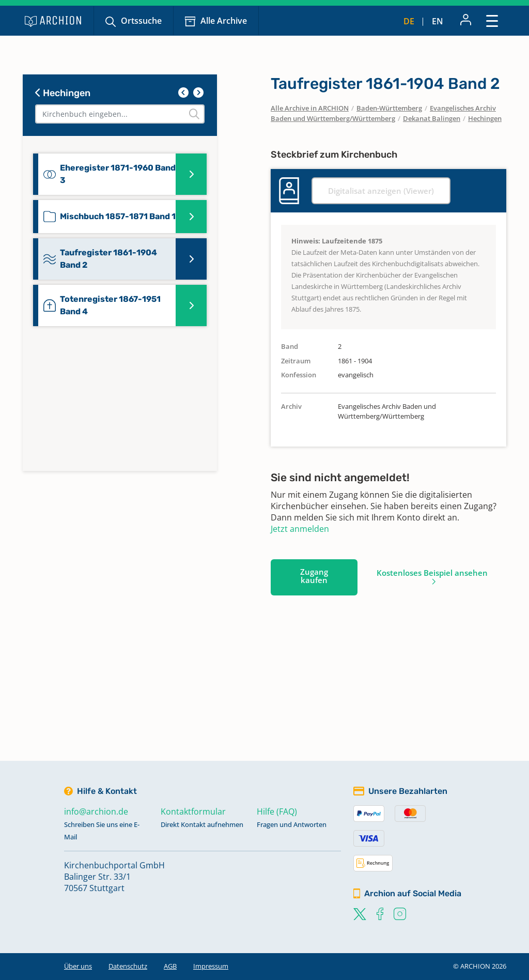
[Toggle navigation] (492, 20)
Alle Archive (224, 21)
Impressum (211, 966)
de (409, 21)
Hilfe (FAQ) (277, 811)
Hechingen (63, 93)
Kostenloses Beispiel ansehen (432, 573)
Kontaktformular (193, 811)
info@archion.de (96, 811)
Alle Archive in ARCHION (310, 108)
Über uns (78, 966)
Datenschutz (128, 966)
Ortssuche (141, 21)
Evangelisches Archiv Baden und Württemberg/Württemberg (383, 113)
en (438, 21)
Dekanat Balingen (432, 118)
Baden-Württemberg (389, 108)
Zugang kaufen (314, 576)
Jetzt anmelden (300, 529)
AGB (170, 966)
